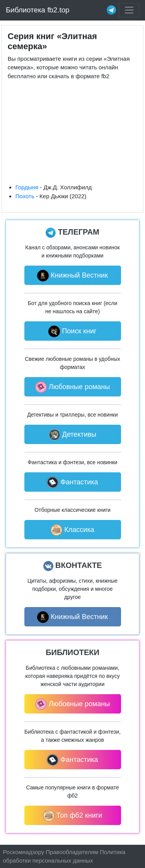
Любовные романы (72, 387)
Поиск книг (72, 331)
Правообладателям (72, 852)
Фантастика (72, 482)
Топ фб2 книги (73, 816)
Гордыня (27, 187)
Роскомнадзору (24, 852)
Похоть (25, 196)
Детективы (73, 435)
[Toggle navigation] (129, 10)
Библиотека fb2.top (38, 10)
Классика (72, 530)
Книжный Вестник (72, 276)
